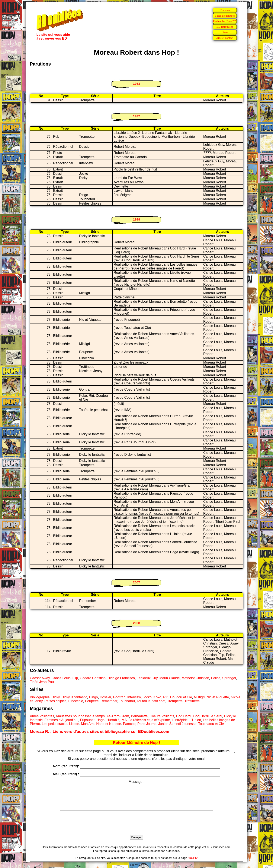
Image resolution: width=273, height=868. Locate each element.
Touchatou (127, 701)
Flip (75, 678)
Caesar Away (40, 678)
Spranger (229, 678)
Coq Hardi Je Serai (208, 716)
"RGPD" (193, 862)
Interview (134, 697)
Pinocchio (76, 701)
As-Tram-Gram (118, 716)
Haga (100, 720)
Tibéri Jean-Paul (42, 682)
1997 (136, 116)
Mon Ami (88, 724)
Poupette (92, 701)
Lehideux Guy (147, 678)
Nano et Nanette (109, 724)
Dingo (93, 697)
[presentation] (136, 828)
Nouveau (225, 10)
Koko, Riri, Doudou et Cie (173, 697)
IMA (124, 720)
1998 (136, 219)
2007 (136, 582)
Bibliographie (40, 697)
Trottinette (192, 701)
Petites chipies (55, 701)
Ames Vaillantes (42, 716)
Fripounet (87, 720)
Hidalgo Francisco (121, 678)
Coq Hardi (184, 716)
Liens (225, 32)
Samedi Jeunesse (183, 724)
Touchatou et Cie (211, 724)
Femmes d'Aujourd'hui (61, 720)
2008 (136, 623)
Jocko (147, 697)
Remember (109, 701)
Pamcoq (129, 724)
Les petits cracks (54, 724)
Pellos (216, 678)
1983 (136, 84)
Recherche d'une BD (225, 21)
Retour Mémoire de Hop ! (136, 743)
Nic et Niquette (218, 697)
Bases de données (225, 16)
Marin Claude (169, 678)
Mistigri (199, 697)
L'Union (195, 720)
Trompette (175, 701)
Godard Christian (93, 678)
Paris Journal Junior (152, 724)
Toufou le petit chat (151, 701)
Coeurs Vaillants (162, 716)
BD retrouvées (225, 27)
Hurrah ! (113, 720)
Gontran (119, 697)
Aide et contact (225, 38)
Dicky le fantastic (74, 697)
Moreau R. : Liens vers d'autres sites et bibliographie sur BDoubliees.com (99, 731)
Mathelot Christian (195, 678)
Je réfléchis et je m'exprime (149, 720)
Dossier (105, 697)
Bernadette (139, 716)
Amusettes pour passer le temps (80, 716)
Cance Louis (61, 678)
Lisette (74, 724)
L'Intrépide (180, 720)
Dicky (55, 697)
